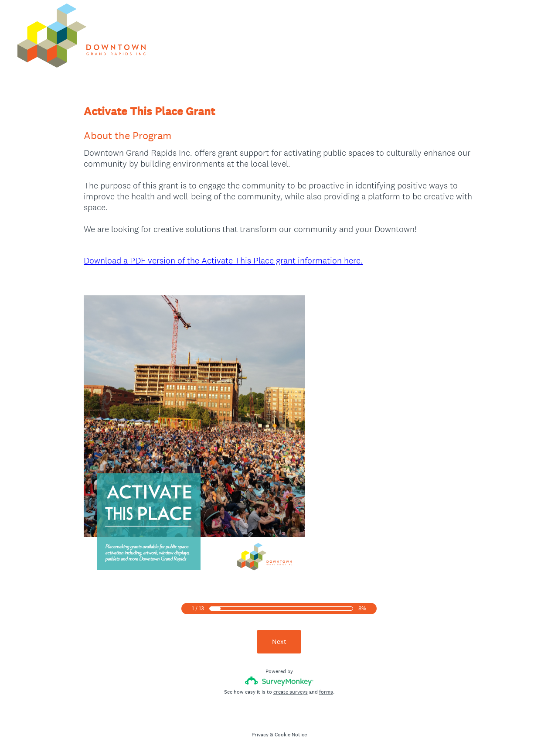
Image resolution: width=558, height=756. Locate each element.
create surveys (291, 692)
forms (326, 692)
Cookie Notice (291, 735)
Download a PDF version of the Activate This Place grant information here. (223, 260)
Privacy (260, 735)
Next (279, 641)
